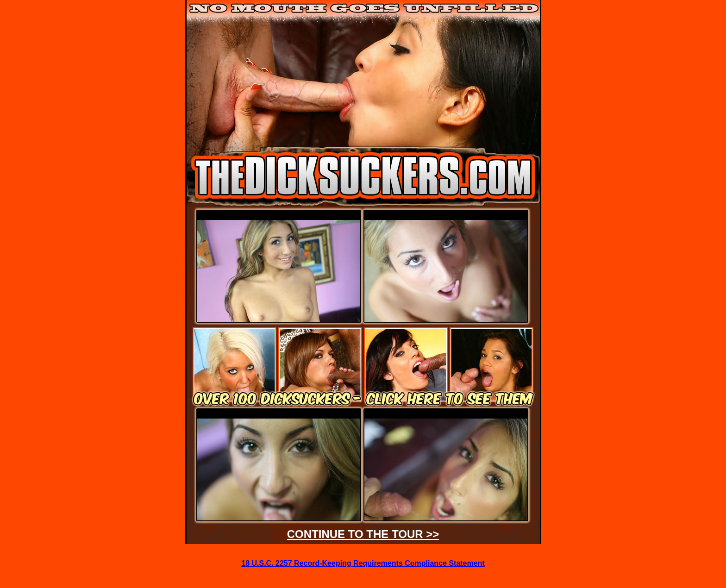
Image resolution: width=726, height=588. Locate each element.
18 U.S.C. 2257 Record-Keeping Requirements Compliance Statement (363, 563)
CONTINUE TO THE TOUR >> (363, 534)
